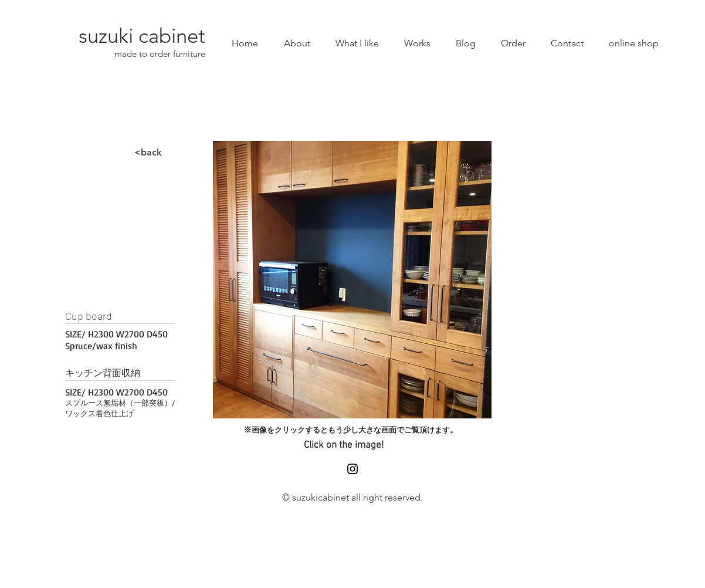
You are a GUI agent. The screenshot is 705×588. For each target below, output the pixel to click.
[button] (352, 280)
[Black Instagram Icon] (352, 469)
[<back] (148, 153)
